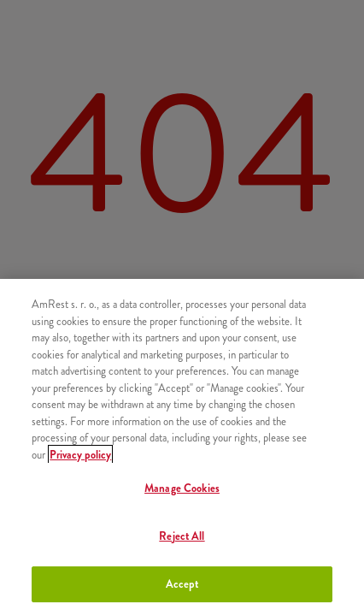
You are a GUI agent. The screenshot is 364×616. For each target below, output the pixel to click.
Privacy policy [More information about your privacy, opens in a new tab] (80, 455)
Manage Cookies (182, 488)
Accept (182, 584)
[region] (182, 447)
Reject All (182, 536)
